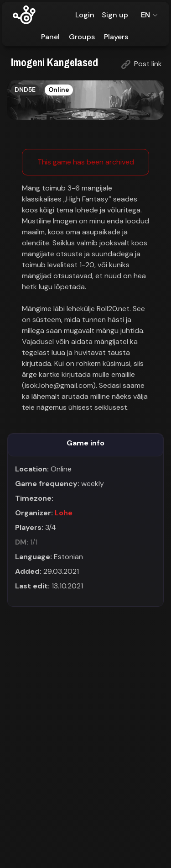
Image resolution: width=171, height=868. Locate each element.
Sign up (115, 15)
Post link (142, 64)
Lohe (64, 513)
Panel (50, 37)
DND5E (25, 90)
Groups (82, 37)
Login (85, 15)
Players (116, 37)
